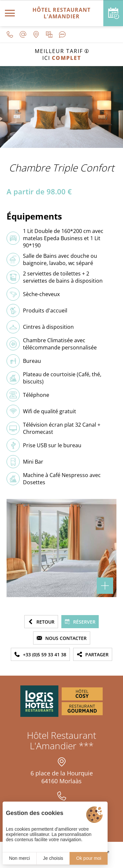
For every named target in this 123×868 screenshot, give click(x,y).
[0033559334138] (10, 34)
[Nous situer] (36, 34)
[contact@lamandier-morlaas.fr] (23, 34)
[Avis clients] (62, 34)
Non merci (19, 858)
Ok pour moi (89, 858)
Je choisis (53, 858)
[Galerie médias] (49, 34)
